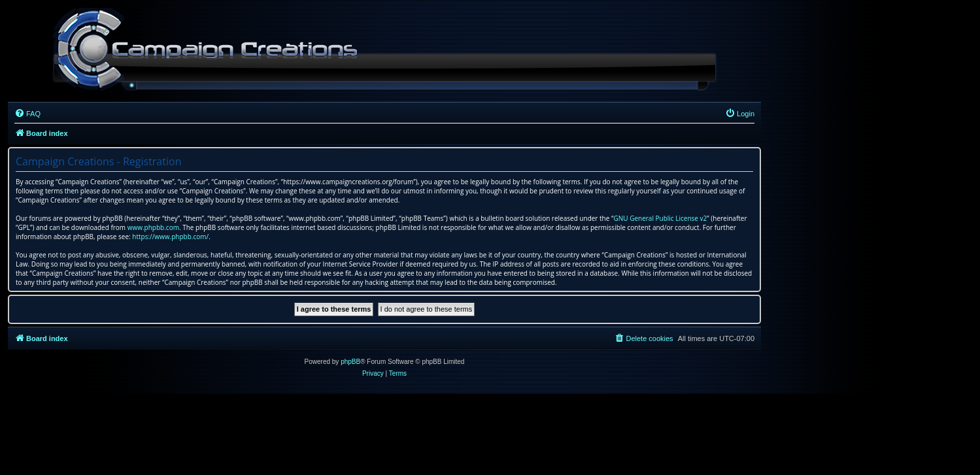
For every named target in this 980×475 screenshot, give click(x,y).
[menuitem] (27, 114)
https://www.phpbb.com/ (170, 237)
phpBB (350, 362)
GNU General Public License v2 (660, 218)
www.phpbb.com (153, 227)
